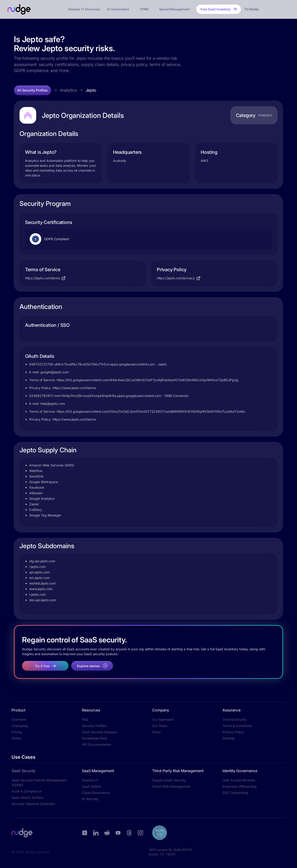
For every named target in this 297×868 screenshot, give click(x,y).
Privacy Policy (233, 732)
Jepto (91, 90)
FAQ (85, 719)
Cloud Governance (96, 793)
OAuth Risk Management (171, 786)
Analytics (68, 90)
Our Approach (163, 719)
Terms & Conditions (237, 726)
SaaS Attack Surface (27, 797)
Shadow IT (90, 780)
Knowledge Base (95, 738)
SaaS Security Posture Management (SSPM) (39, 783)
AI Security (90, 799)
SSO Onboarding (235, 793)
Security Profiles (94, 726)
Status (16, 738)
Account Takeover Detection (33, 804)
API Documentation (97, 744)
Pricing (17, 732)
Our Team (160, 726)
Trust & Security (235, 719)
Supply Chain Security (169, 780)
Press (156, 732)
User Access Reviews (239, 780)
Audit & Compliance (27, 791)
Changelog (20, 726)
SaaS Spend (91, 786)
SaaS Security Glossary (100, 732)
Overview (19, 719)
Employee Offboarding (240, 786)
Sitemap (229, 738)
